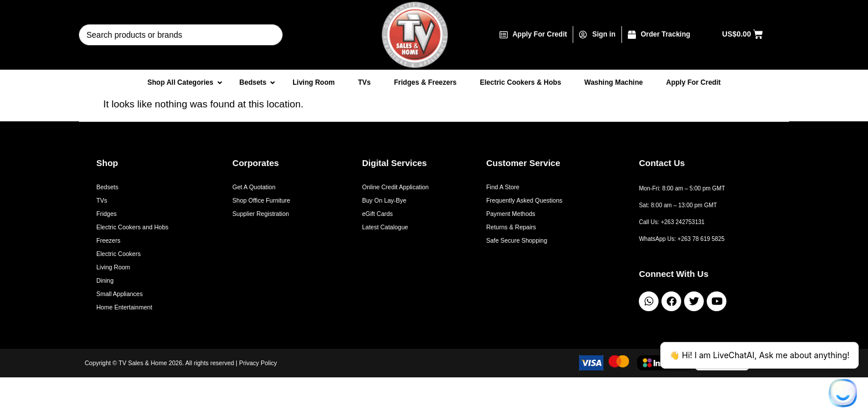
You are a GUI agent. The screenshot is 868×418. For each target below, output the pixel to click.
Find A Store (503, 187)
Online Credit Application (395, 187)
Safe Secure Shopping (517, 240)
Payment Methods (511, 214)
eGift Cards (377, 214)
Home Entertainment (124, 307)
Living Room (113, 267)
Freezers (108, 240)
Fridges (106, 214)
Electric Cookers (118, 254)
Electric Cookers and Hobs (132, 227)
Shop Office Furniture (262, 200)
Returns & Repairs (511, 227)
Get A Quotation (254, 187)
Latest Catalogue (385, 227)
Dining (105, 280)
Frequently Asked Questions (524, 200)
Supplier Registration (261, 214)
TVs (102, 200)
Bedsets (107, 187)
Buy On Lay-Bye (384, 200)
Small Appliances (120, 294)
